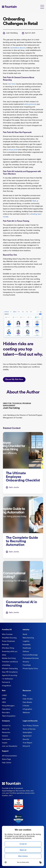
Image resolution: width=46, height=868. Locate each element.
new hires (12, 84)
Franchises (27, 665)
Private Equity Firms (30, 669)
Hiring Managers (8, 706)
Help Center (7, 763)
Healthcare (27, 648)
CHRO (4, 696)
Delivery (26, 652)
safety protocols (30, 104)
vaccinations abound (18, 48)
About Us (6, 729)
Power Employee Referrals (8, 643)
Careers (5, 736)
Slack (34, 201)
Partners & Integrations (7, 684)
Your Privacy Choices (31, 726)
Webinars (26, 713)
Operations (6, 709)
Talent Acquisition (9, 716)
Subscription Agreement (27, 734)
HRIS (4, 702)
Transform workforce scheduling (10, 664)
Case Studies (28, 699)
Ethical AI (26, 746)
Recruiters (6, 713)
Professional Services (31, 658)
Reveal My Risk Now (14, 380)
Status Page (6, 759)
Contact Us (6, 726)
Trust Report (27, 743)
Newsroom (6, 733)
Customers (6, 739)
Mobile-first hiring (9, 658)
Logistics (26, 641)
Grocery (26, 662)
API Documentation (9, 756)
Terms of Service (29, 729)
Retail (25, 634)
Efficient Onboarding (10, 669)
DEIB (4, 699)
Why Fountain (7, 634)
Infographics (27, 709)
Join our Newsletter (10, 746)
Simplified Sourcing (9, 638)
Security (26, 739)
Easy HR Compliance (10, 672)
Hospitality (27, 645)
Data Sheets (27, 702)
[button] (42, 7)
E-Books (26, 706)
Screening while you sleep (10, 653)
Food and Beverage (30, 655)
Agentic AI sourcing (9, 675)
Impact (5, 743)
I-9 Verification (8, 679)
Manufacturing (28, 638)
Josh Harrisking (12, 33)
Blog (24, 696)
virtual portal (13, 150)
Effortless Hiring (8, 648)
